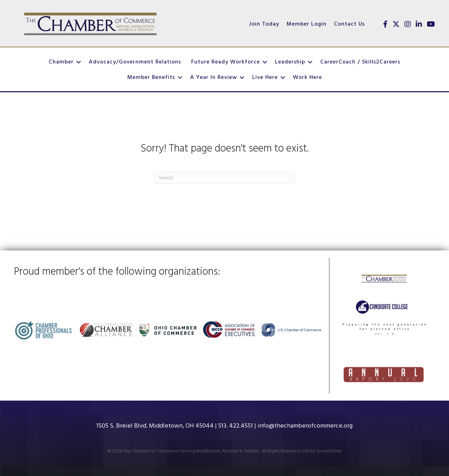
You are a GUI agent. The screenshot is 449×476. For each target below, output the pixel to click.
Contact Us (349, 24)
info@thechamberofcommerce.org (305, 426)
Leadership (290, 62)
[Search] (224, 178)
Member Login (307, 24)
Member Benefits (151, 78)
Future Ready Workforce (226, 62)
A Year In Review (214, 78)
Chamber (61, 62)
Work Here (307, 78)
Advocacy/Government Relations (135, 62)
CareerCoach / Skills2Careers (360, 62)
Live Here (265, 78)
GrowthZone (329, 451)
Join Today (264, 24)
